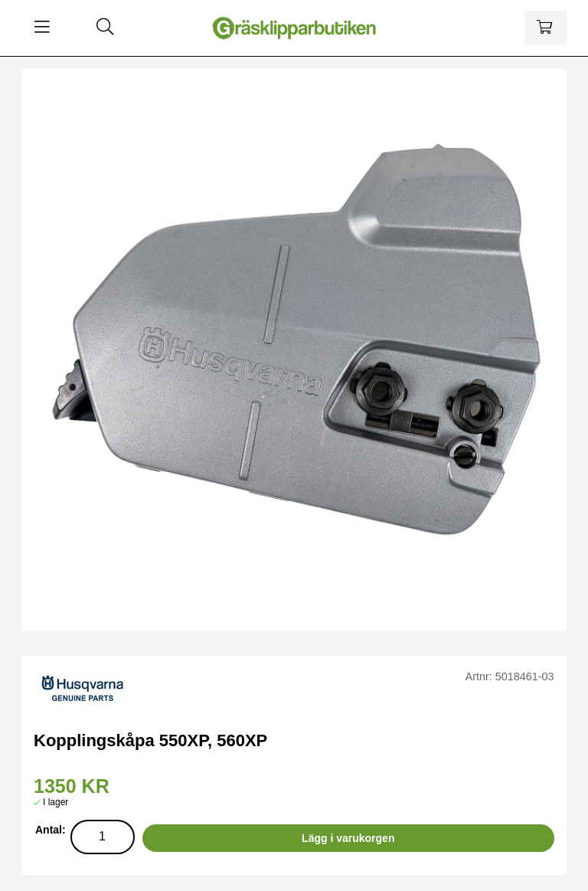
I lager (56, 802)
